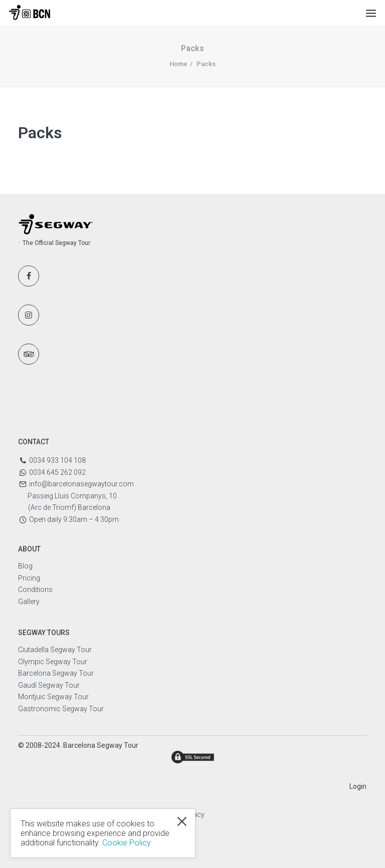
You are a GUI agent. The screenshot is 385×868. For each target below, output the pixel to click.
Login (358, 786)
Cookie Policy (127, 843)
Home (178, 64)
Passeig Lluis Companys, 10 (72, 496)
